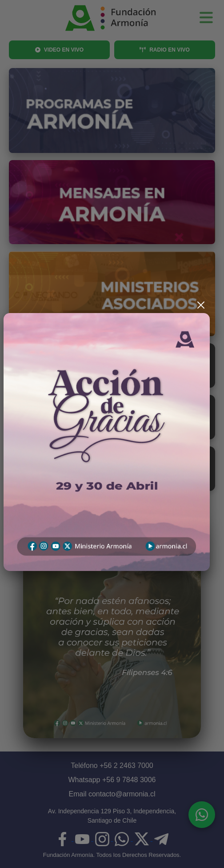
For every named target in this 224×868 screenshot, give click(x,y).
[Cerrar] (201, 305)
